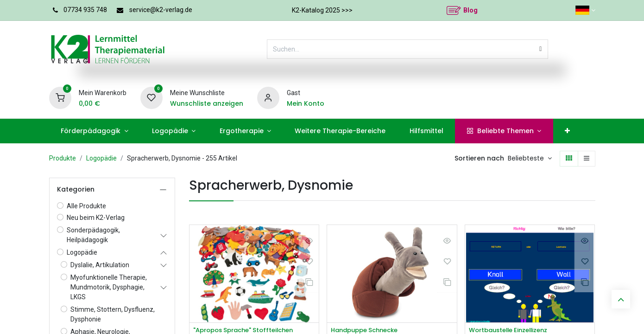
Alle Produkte (86, 206)
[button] (530, 159)
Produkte (63, 158)
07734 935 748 (85, 10)
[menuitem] (95, 131)
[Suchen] (540, 49)
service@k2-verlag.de (161, 10)
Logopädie (101, 158)
